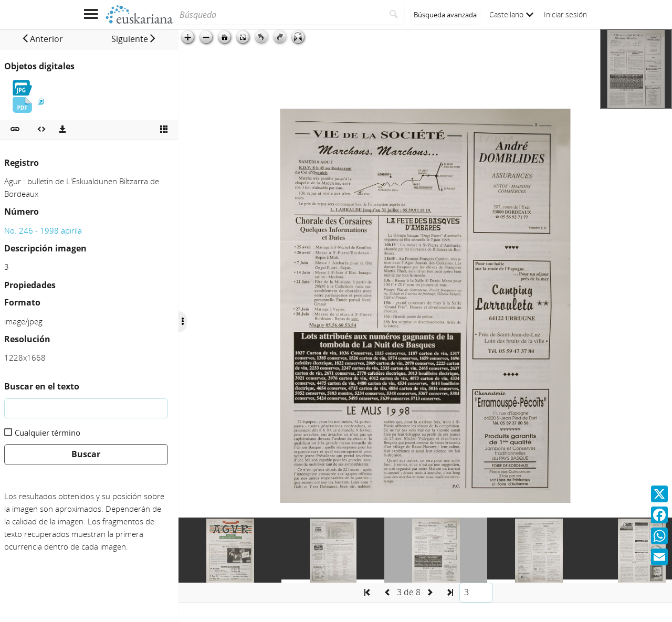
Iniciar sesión (565, 14)
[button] (42, 39)
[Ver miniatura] (164, 130)
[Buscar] (394, 15)
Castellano (511, 14)
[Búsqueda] (278, 15)
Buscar (86, 454)
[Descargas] (62, 130)
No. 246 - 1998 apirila (43, 230)
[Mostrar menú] (91, 14)
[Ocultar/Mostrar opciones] (183, 322)
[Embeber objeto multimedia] (41, 130)
